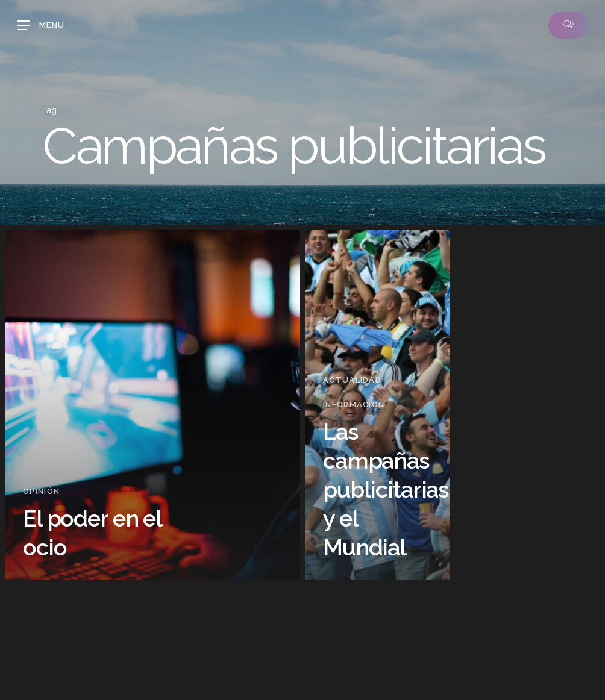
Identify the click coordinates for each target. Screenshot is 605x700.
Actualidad (352, 380)
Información (354, 405)
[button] (41, 25)
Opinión (41, 491)
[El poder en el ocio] (152, 405)
